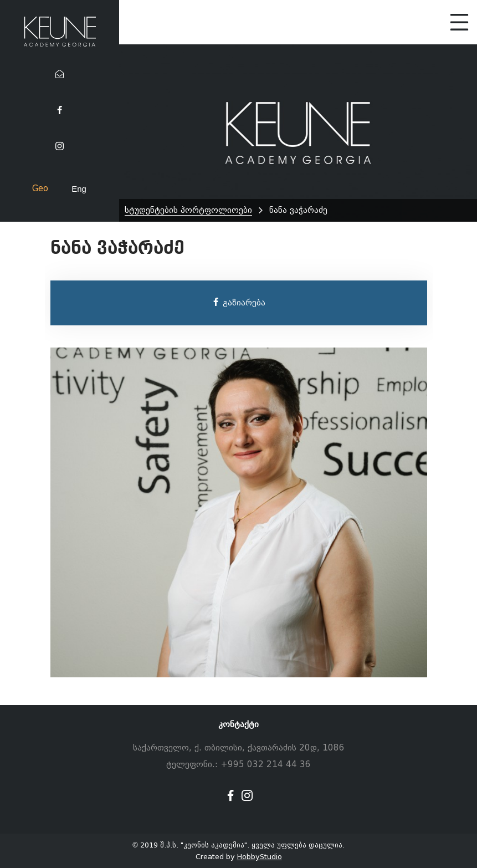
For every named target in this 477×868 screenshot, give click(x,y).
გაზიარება (238, 303)
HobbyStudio (260, 857)
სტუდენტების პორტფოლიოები (188, 210)
